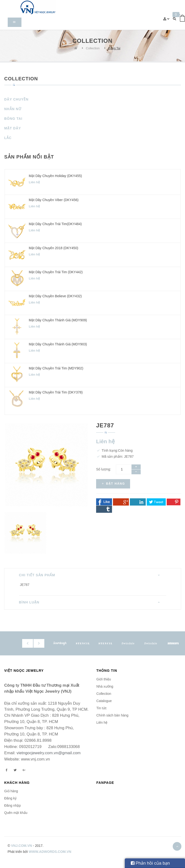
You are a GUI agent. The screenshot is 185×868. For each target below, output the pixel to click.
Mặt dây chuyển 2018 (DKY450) (54, 248)
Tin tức (102, 708)
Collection (93, 48)
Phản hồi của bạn (150, 863)
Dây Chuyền (17, 99)
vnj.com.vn (22, 846)
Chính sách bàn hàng (112, 715)
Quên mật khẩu (16, 813)
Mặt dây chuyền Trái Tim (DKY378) (56, 392)
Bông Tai (114, 48)
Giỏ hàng (11, 791)
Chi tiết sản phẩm (37, 575)
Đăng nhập (13, 805)
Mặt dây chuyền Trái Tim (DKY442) (56, 272)
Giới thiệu (104, 679)
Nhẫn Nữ (13, 109)
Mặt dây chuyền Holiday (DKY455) (56, 176)
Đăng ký (10, 798)
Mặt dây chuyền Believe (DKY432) (55, 296)
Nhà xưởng (105, 686)
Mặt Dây (13, 128)
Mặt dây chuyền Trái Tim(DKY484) (55, 224)
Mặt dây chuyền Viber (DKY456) (54, 200)
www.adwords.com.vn (50, 852)
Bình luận (29, 602)
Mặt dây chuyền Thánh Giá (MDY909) (58, 320)
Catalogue (104, 701)
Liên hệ (102, 722)
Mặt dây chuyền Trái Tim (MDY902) (56, 368)
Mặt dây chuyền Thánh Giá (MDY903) (58, 344)
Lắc (8, 138)
